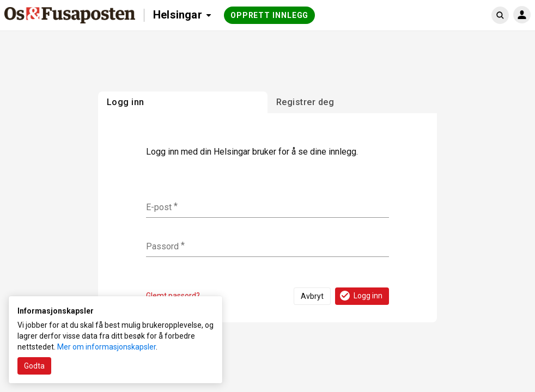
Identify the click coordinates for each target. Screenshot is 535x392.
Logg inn (360, 296)
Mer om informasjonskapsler (107, 347)
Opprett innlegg (270, 15)
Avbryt (312, 296)
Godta (34, 366)
